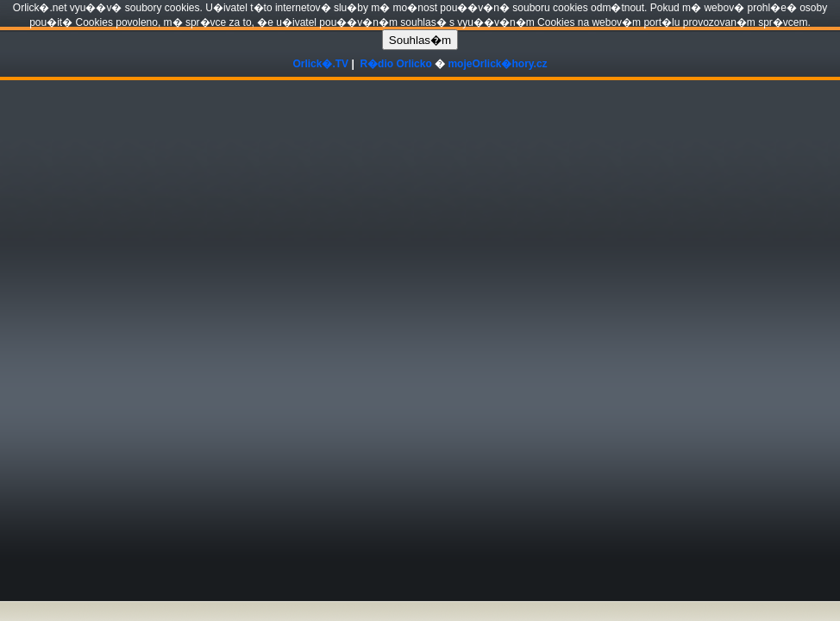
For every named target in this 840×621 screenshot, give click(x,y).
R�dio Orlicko (395, 64)
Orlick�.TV (320, 64)
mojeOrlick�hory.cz (497, 64)
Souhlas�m (420, 40)
